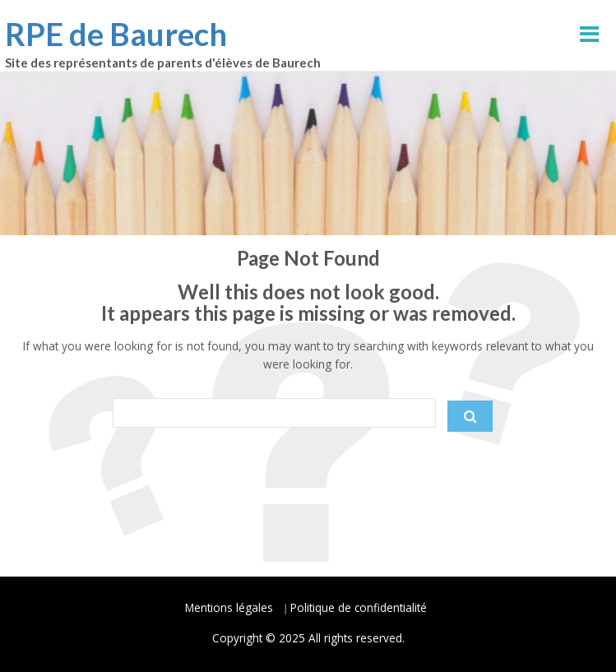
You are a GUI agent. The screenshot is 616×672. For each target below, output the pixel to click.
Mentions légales (229, 607)
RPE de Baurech (116, 34)
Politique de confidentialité (359, 607)
